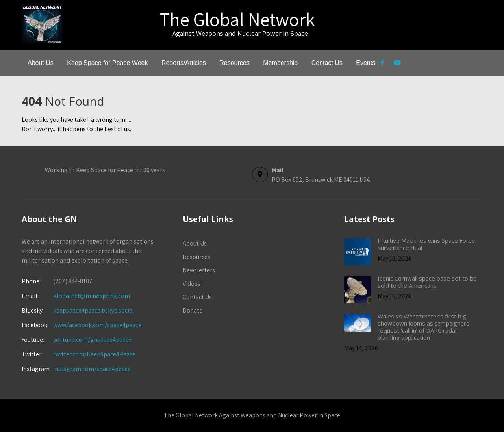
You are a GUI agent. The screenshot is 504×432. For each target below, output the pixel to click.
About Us (41, 63)
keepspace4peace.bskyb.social (94, 310)
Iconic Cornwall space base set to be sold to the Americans (427, 282)
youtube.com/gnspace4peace (92, 340)
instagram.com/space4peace (92, 369)
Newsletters (199, 270)
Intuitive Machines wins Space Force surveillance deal (426, 244)
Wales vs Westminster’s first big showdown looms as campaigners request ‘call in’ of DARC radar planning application (423, 327)
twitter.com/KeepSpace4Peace (94, 354)
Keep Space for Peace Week (107, 63)
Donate (193, 310)
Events (366, 63)
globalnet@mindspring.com (76, 296)
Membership (280, 63)
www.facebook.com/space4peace (97, 325)
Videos (192, 284)
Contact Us (327, 63)
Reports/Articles (184, 63)
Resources (234, 63)
